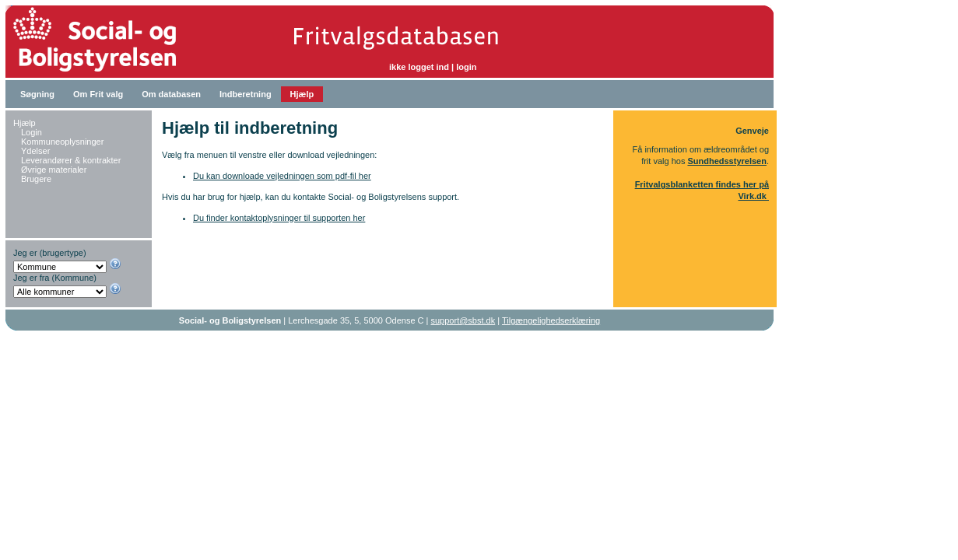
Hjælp (302, 94)
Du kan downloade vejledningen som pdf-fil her (282, 176)
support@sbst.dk (463, 320)
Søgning (37, 94)
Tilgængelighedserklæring (551, 320)
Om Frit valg (98, 94)
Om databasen (171, 94)
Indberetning (246, 94)
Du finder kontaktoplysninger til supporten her (279, 218)
